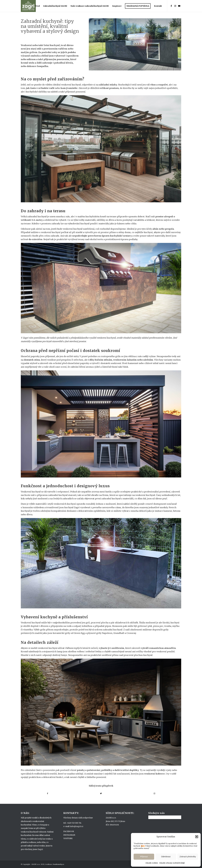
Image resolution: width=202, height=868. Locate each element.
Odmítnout (166, 857)
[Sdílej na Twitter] (101, 793)
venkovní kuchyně (71, 85)
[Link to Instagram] (175, 6)
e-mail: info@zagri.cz (73, 826)
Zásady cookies (152, 863)
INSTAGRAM (69, 835)
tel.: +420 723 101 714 (72, 823)
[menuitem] (37, 6)
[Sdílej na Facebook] (48, 793)
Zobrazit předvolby (188, 857)
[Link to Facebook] (171, 6)
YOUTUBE (68, 838)
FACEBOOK (69, 831)
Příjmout (144, 857)
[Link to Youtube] (179, 6)
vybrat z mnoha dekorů (134, 511)
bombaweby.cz (59, 864)
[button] (197, 837)
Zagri (77, 507)
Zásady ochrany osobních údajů (172, 863)
